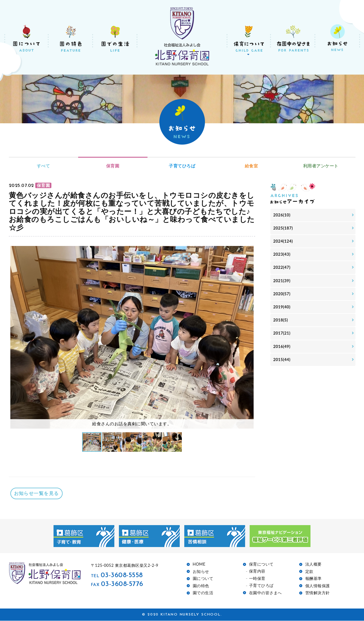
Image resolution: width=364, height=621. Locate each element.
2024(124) (284, 243)
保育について (261, 565)
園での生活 (203, 593)
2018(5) (281, 326)
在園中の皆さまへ (265, 593)
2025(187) (284, 229)
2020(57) (283, 298)
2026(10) (283, 215)
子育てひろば (182, 166)
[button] (248, 337)
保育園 (113, 166)
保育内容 (257, 572)
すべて (43, 166)
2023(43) (283, 257)
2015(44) (283, 367)
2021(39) (283, 284)
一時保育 (257, 579)
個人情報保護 (318, 586)
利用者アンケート (321, 166)
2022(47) (283, 270)
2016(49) (283, 353)
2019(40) (283, 312)
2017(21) (283, 340)
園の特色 (201, 586)
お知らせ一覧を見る (37, 493)
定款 (309, 572)
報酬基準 (314, 579)
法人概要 (314, 565)
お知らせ (201, 572)
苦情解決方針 (318, 593)
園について (203, 579)
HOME (199, 565)
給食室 (251, 166)
